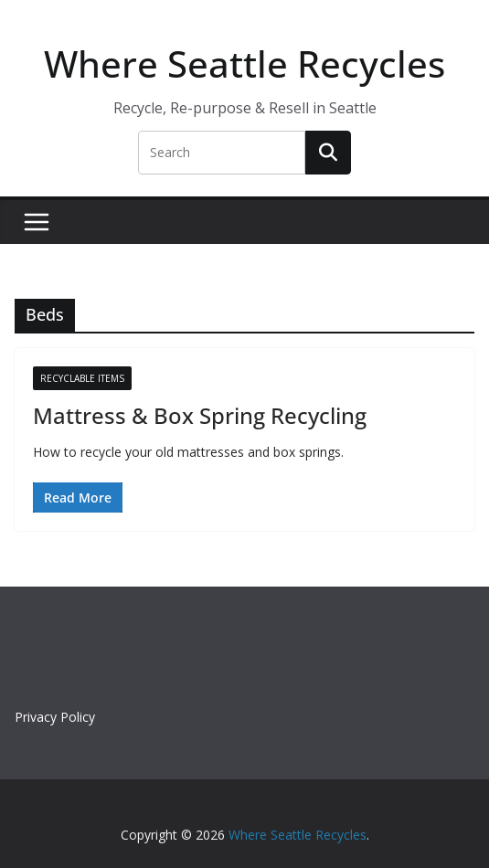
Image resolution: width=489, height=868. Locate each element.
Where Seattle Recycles (244, 64)
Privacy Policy (55, 717)
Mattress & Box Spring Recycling (200, 415)
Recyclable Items (82, 378)
